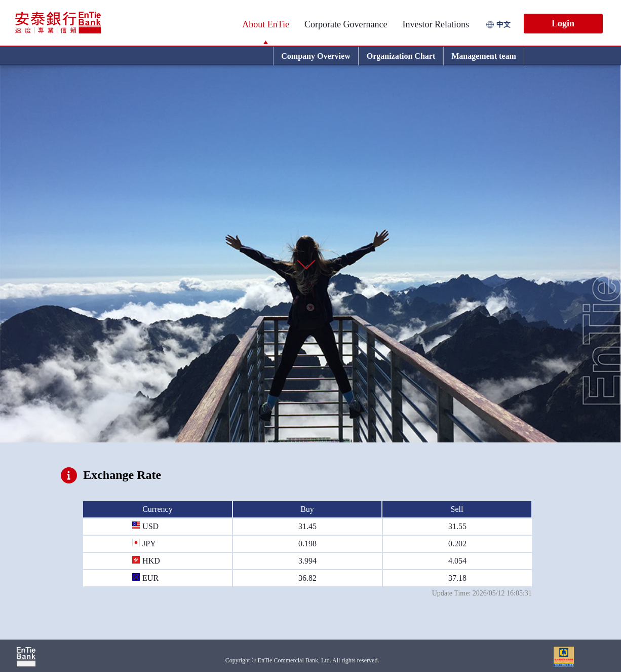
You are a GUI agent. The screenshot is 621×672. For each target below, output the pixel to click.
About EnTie (266, 24)
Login (563, 23)
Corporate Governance (346, 24)
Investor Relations (436, 24)
